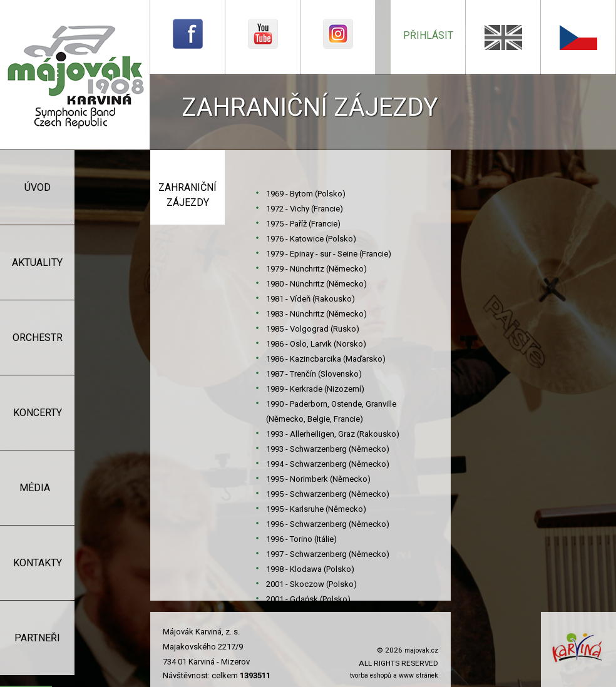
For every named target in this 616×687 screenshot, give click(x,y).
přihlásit (428, 35)
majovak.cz (421, 650)
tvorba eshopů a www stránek (394, 675)
